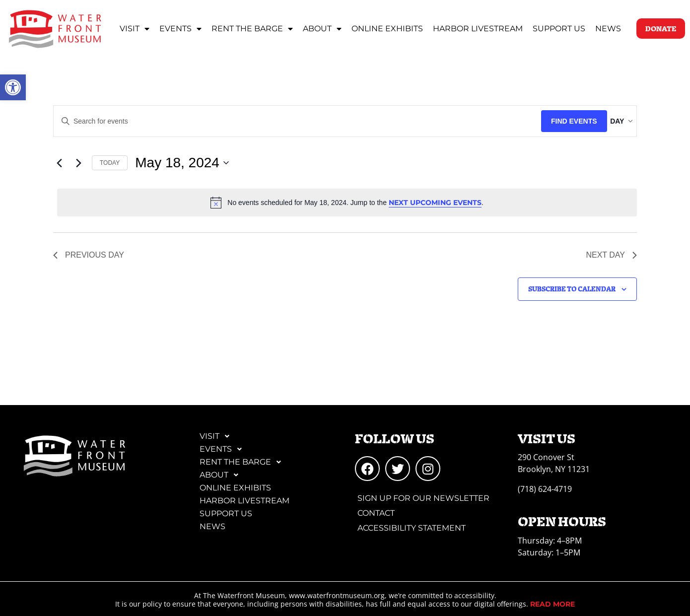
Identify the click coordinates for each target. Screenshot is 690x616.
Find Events (557, 121)
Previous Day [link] (89, 255)
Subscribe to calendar (572, 289)
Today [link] (110, 163)
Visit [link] (135, 29)
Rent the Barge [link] (252, 29)
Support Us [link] (559, 29)
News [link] (608, 29)
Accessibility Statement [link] (412, 528)
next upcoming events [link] (435, 203)
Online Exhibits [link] (387, 29)
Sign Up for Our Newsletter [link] (423, 498)
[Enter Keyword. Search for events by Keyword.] (289, 121)
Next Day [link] (611, 255)
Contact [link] (376, 513)
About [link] (322, 29)
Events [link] (180, 29)
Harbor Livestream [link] (478, 29)
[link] (13, 87)
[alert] (347, 203)
